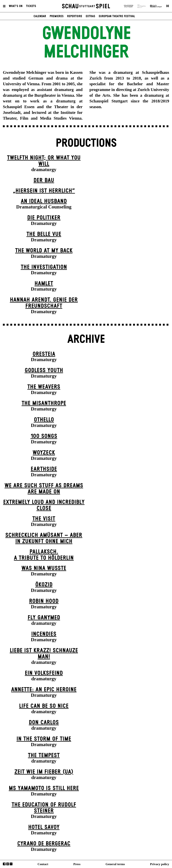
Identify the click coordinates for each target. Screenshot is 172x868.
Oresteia (44, 354)
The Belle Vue (44, 234)
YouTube (11, 864)
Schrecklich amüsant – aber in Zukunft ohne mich (44, 538)
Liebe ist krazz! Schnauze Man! (44, 654)
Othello (44, 420)
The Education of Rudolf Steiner (44, 808)
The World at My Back (44, 251)
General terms (115, 864)
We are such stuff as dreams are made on (44, 489)
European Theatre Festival (117, 16)
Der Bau (44, 180)
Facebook (4, 864)
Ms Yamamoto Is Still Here (44, 788)
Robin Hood (44, 601)
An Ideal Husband (44, 201)
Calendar (40, 16)
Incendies (44, 634)
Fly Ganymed (44, 618)
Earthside (44, 469)
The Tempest (44, 755)
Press (77, 864)
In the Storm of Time (44, 739)
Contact (43, 864)
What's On (16, 6)
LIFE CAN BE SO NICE (44, 706)
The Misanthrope (44, 403)
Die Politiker (44, 218)
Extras (90, 16)
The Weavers (44, 387)
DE (168, 6)
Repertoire (75, 16)
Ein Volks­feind (44, 673)
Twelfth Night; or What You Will (44, 161)
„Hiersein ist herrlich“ (44, 191)
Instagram (8, 864)
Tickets (31, 6)
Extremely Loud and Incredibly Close (44, 505)
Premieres (57, 16)
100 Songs (44, 436)
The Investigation (44, 267)
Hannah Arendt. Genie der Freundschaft (44, 303)
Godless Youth (44, 370)
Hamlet (44, 284)
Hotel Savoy (44, 827)
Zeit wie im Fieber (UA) (44, 772)
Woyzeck (44, 453)
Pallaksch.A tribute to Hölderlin (44, 555)
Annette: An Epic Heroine (44, 690)
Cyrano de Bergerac (44, 844)
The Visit (44, 519)
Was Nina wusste (44, 568)
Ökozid (44, 585)
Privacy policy (160, 864)
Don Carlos (44, 722)
